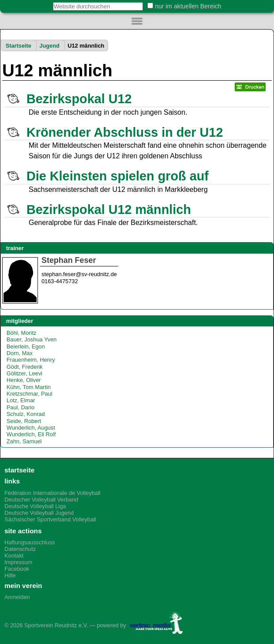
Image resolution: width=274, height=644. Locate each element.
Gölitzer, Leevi (24, 373)
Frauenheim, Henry (31, 360)
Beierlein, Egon (26, 346)
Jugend (49, 46)
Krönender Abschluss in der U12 (125, 132)
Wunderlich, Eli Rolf (31, 434)
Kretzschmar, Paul (30, 394)
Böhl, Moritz (22, 333)
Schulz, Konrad (26, 414)
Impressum (18, 562)
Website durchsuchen (48, 2)
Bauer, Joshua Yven (32, 339)
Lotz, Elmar (21, 400)
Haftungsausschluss (30, 542)
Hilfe (10, 575)
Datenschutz (20, 549)
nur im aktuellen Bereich (188, 6)
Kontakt (14, 556)
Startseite (19, 46)
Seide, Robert (24, 421)
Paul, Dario (21, 407)
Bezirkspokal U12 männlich (109, 210)
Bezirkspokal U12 (79, 99)
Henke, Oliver (24, 380)
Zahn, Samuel (24, 441)
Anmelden (17, 597)
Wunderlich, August (31, 428)
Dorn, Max (20, 353)
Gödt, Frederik (25, 367)
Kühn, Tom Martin (29, 387)
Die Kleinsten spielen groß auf (118, 176)
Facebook (17, 569)
